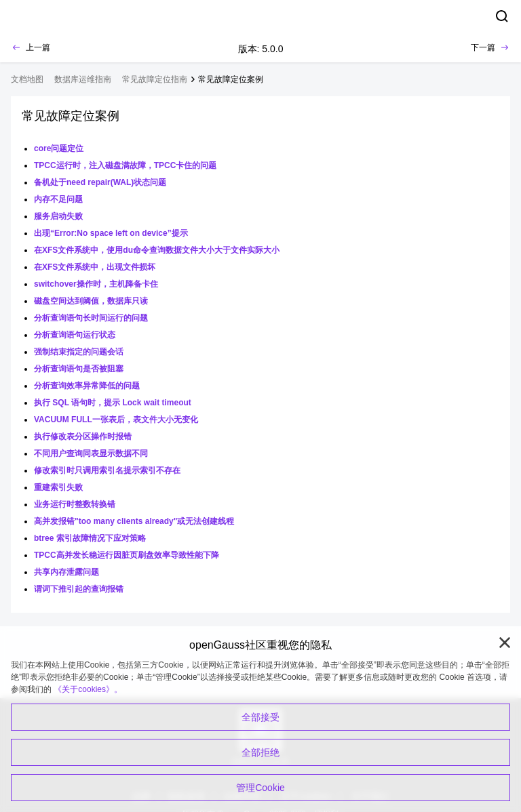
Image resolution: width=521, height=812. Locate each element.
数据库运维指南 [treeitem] (83, 79)
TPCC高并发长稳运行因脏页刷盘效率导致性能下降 (127, 555)
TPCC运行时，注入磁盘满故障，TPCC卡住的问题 (125, 165)
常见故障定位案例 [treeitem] (231, 79)
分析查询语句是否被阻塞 (79, 369)
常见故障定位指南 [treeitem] (155, 79)
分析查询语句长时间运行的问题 (91, 318)
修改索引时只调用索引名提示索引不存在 (107, 470)
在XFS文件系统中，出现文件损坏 (95, 267)
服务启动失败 (58, 216)
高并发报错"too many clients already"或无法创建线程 (134, 521)
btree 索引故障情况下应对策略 (90, 538)
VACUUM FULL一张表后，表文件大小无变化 (116, 420)
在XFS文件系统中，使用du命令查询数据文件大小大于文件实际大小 (157, 250)
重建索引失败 (58, 487)
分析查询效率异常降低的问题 (87, 386)
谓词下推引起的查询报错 (79, 589)
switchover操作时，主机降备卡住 (96, 284)
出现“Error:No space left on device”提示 (111, 233)
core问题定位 (59, 148)
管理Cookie (260, 788)
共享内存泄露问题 (66, 572)
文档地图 (27, 79)
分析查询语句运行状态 (75, 335)
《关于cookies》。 (88, 689)
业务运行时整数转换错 (75, 504)
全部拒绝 (260, 752)
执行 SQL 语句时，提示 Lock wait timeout (113, 403)
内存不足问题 (58, 199)
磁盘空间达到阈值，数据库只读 (91, 301)
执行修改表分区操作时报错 (83, 437)
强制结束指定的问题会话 (79, 352)
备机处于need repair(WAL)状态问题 (100, 182)
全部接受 (260, 717)
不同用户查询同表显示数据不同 (91, 453)
